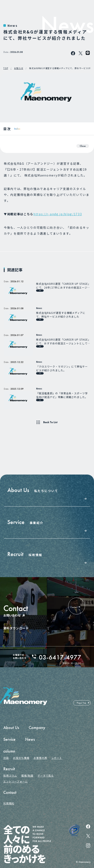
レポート (57, 758)
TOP (6, 68)
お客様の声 (40, 758)
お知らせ (19, 68)
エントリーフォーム (16, 781)
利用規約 (9, 803)
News (13, 25)
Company (37, 728)
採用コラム (10, 775)
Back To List (50, 422)
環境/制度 (27, 775)
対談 (6, 758)
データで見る (46, 775)
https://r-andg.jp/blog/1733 (58, 214)
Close (83, 146)
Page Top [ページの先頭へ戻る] (82, 703)
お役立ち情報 (21, 758)
